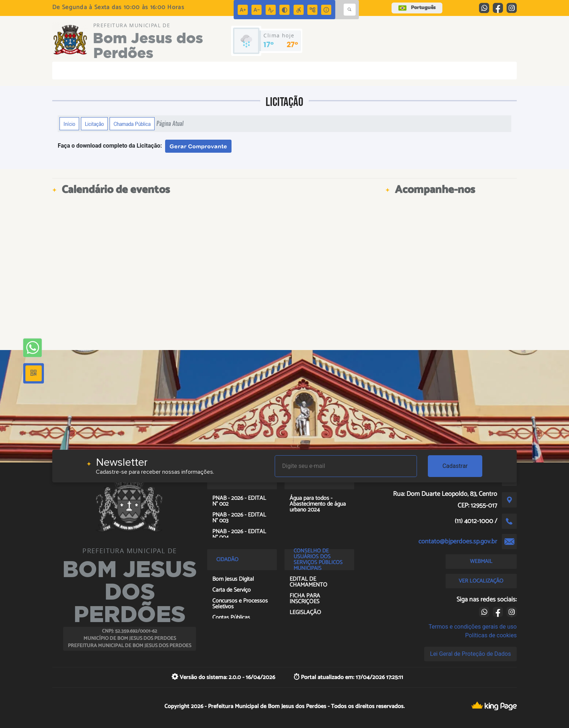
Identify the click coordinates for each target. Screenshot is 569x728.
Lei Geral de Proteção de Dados (470, 654)
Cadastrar (455, 466)
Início (69, 124)
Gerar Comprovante (198, 146)
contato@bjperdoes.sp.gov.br (458, 542)
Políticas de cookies (491, 635)
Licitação (94, 124)
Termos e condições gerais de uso (473, 627)
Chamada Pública (132, 124)
